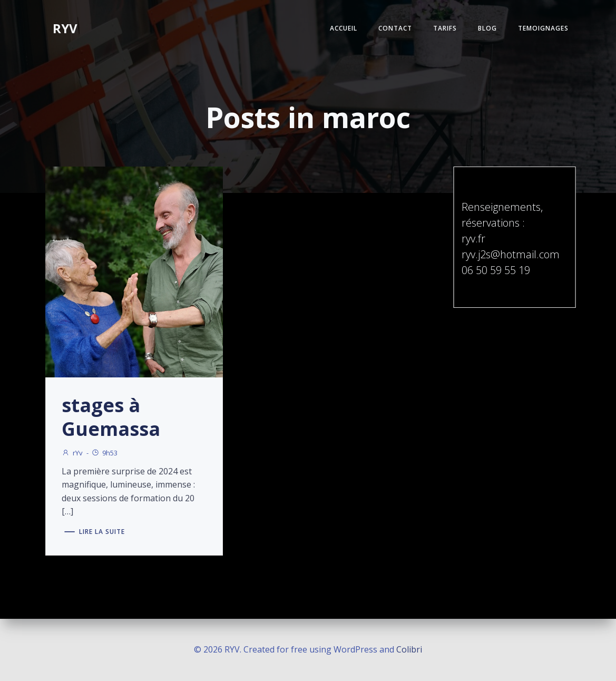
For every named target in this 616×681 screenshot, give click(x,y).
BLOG (487, 28)
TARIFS (445, 28)
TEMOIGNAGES (543, 28)
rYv (72, 453)
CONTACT (395, 28)
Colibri (409, 649)
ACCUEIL (344, 28)
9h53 (104, 453)
